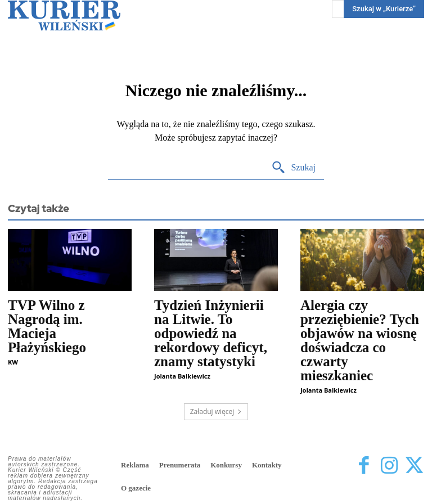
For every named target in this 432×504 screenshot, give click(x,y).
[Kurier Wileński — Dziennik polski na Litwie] (64, 15)
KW (13, 362)
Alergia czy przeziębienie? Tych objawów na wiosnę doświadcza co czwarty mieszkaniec (360, 340)
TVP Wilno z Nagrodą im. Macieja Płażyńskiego (47, 326)
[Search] (293, 168)
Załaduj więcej (216, 411)
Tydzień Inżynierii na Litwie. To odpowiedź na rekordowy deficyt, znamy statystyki (211, 333)
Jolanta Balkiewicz (182, 376)
